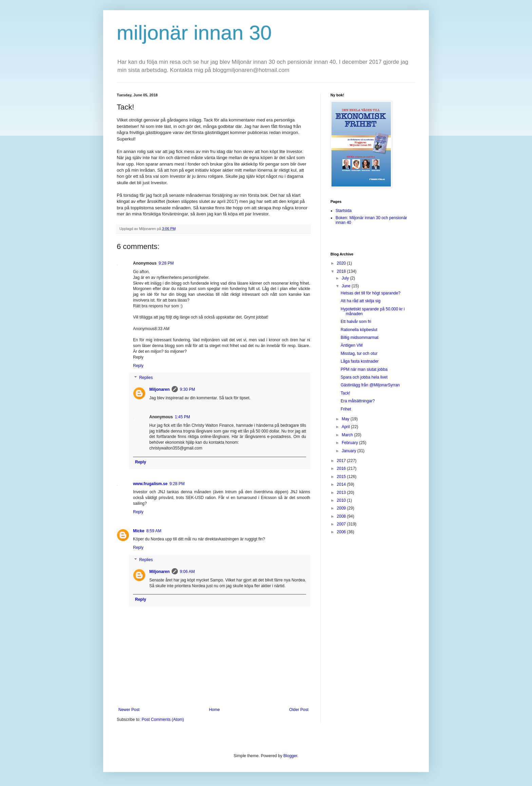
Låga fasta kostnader (360, 361)
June (347, 286)
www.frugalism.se (150, 484)
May (346, 419)
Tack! (345, 393)
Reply (138, 366)
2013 (342, 493)
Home (214, 710)
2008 (342, 516)
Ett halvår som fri (356, 322)
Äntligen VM (352, 345)
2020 (342, 263)
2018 (342, 271)
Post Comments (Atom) (163, 720)
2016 (342, 468)
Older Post (299, 710)
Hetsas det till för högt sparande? (370, 293)
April (346, 427)
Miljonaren (159, 389)
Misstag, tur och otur (359, 353)
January (349, 451)
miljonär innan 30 (194, 33)
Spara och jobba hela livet (364, 377)
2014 (342, 484)
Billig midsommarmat (359, 338)
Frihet (346, 409)
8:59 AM (154, 531)
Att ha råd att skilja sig (360, 301)
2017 (342, 461)
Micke (139, 531)
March (348, 435)
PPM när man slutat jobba (364, 369)
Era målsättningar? (358, 401)
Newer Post (129, 710)
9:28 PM (166, 263)
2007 (342, 524)
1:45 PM (182, 417)
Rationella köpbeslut (359, 330)
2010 (342, 500)
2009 (342, 508)
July (346, 278)
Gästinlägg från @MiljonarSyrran (370, 385)
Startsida (344, 211)
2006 (342, 532)
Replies (146, 378)
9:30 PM (187, 389)
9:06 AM (187, 572)
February (350, 443)
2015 (342, 477)
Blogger (290, 756)
